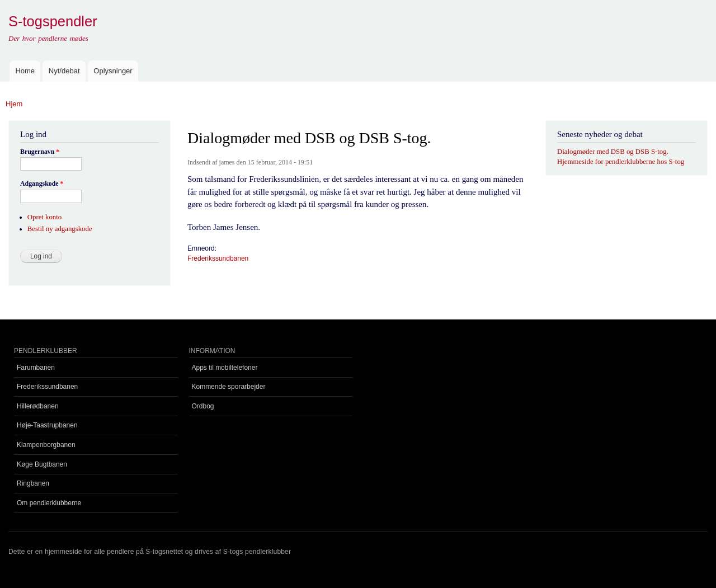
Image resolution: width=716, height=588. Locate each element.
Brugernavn (40, 152)
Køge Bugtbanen (42, 464)
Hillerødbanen (38, 406)
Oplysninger (113, 71)
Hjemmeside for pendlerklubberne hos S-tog (621, 162)
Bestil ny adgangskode (60, 229)
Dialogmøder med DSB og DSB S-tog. (613, 152)
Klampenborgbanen (46, 445)
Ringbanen (33, 483)
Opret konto (44, 217)
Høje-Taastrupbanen (47, 425)
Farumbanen (36, 368)
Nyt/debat (64, 71)
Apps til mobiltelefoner (225, 368)
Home (25, 71)
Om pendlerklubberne (49, 503)
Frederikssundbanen (218, 258)
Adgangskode (42, 184)
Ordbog (203, 406)
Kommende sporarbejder (229, 387)
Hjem (14, 104)
